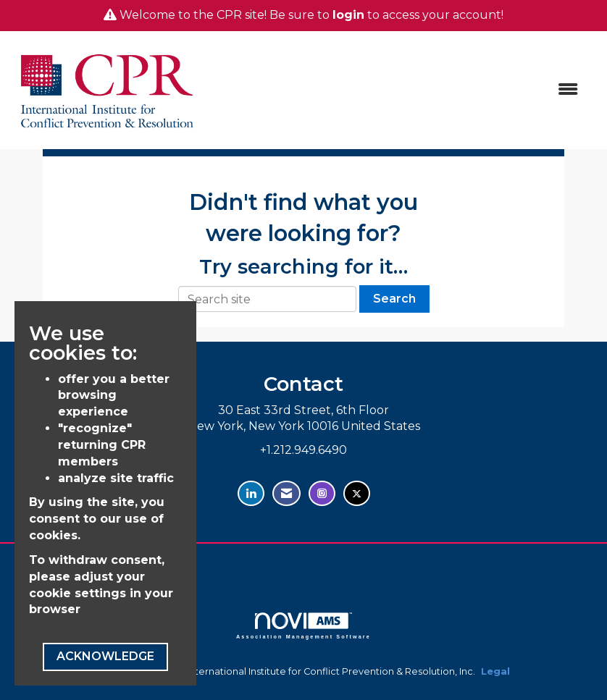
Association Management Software (303, 626)
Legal (495, 671)
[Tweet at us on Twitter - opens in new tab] (357, 493)
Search (394, 299)
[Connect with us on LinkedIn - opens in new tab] (251, 493)
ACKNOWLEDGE (105, 656)
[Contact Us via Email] (286, 493)
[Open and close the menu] (398, 90)
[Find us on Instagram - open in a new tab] (322, 493)
